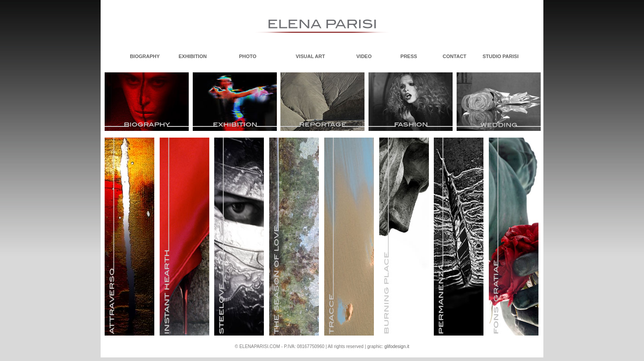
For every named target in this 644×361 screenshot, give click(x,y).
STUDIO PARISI (500, 56)
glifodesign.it (397, 346)
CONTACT (455, 56)
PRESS (409, 56)
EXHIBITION (193, 56)
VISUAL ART (310, 56)
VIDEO (364, 56)
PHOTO (248, 56)
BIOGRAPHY (145, 56)
